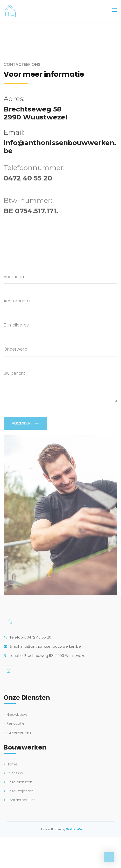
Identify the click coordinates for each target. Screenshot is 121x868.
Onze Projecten (20, 791)
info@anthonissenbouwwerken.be (60, 147)
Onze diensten (19, 782)
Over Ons (15, 773)
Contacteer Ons (21, 800)
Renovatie (16, 723)
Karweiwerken (19, 732)
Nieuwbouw (17, 714)
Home (12, 764)
